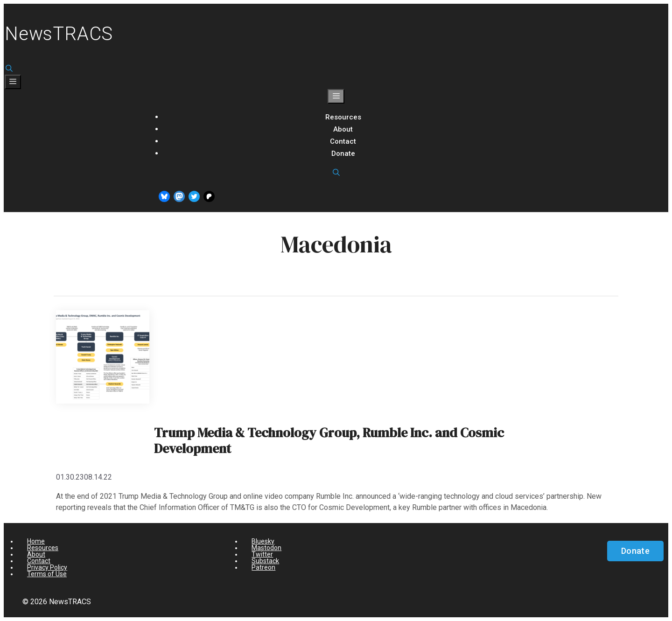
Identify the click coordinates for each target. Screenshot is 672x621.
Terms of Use (47, 574)
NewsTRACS (59, 34)
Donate (343, 154)
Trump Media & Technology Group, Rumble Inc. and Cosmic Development (329, 440)
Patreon (263, 567)
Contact (343, 141)
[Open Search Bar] (9, 69)
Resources (343, 117)
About (343, 129)
